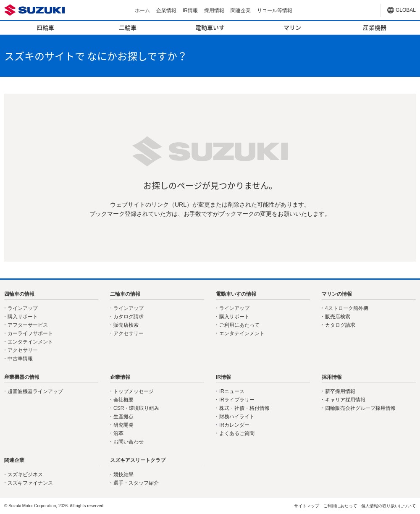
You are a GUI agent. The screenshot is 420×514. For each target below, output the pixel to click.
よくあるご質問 (237, 433)
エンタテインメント (30, 342)
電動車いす (210, 27)
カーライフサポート (30, 333)
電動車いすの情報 (236, 294)
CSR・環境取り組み (136, 408)
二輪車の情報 (125, 294)
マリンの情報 (337, 294)
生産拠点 (123, 417)
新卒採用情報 (340, 391)
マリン (292, 27)
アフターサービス (28, 325)
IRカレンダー (234, 425)
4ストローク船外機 (347, 308)
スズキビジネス (25, 475)
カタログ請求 (129, 317)
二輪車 (128, 27)
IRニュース (232, 391)
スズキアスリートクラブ (138, 460)
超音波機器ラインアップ (35, 391)
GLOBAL (406, 10)
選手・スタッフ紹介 (136, 483)
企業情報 (166, 10)
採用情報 (214, 10)
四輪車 (45, 27)
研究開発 (123, 425)
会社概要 (123, 400)
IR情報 (190, 10)
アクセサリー (23, 350)
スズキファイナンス (30, 483)
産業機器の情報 (22, 377)
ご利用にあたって (239, 325)
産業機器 (375, 27)
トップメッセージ (134, 391)
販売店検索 (126, 325)
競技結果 (123, 475)
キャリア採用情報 (345, 400)
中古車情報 (20, 359)
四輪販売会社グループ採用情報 (360, 408)
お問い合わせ (129, 442)
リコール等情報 (275, 10)
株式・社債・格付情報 (244, 408)
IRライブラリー (237, 400)
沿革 (118, 433)
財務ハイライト (237, 417)
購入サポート (23, 317)
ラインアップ (23, 308)
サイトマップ (307, 506)
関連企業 (241, 10)
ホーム (142, 10)
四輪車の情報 (19, 294)
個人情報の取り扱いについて (388, 506)
